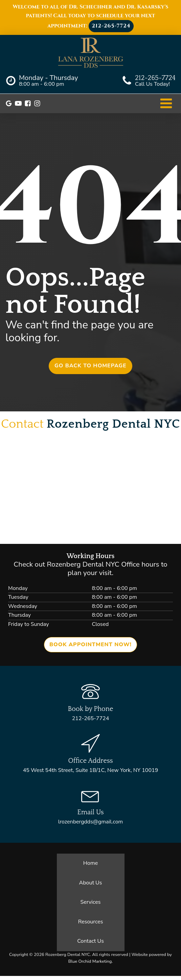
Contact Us (90, 941)
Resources (91, 922)
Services (91, 902)
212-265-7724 (111, 26)
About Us (91, 883)
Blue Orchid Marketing (90, 961)
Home (90, 863)
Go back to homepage (90, 366)
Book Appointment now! (90, 645)
